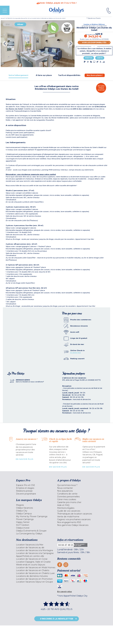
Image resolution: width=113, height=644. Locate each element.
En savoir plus (76, 352)
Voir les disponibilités (94, 42)
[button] (93, 18)
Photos (89, 58)
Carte (100, 58)
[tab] (18, 75)
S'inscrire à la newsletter (57, 619)
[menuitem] (36, 485)
